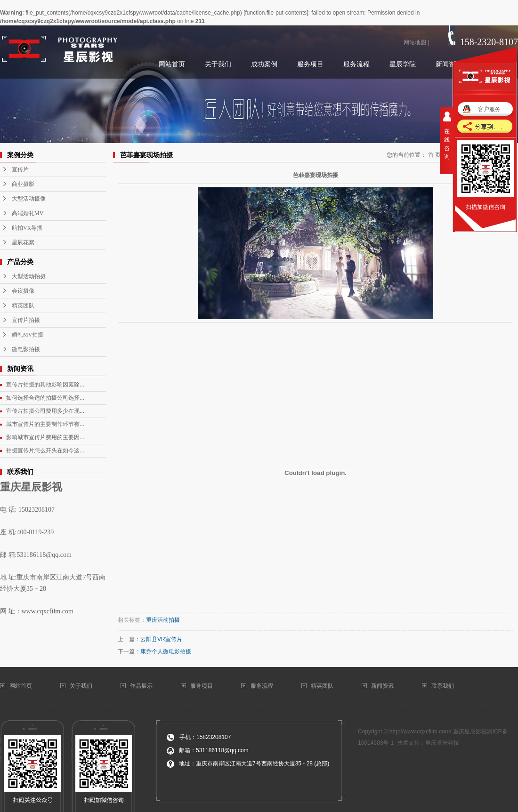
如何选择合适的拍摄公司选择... (45, 398)
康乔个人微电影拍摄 (166, 651)
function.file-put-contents (276, 13)
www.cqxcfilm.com (48, 611)
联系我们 (443, 686)
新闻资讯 (382, 686)
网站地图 (415, 42)
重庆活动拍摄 (163, 620)
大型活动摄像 (29, 199)
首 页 (434, 155)
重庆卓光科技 (442, 743)
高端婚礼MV (28, 213)
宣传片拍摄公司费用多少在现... (45, 411)
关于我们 (82, 686)
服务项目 (202, 686)
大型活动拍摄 (29, 276)
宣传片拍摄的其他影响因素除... (45, 385)
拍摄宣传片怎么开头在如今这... (45, 450)
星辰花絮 (23, 242)
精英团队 (23, 306)
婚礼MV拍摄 (28, 335)
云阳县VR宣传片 (161, 639)
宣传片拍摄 (26, 320)
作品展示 (141, 686)
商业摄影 (23, 184)
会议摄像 (23, 291)
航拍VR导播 (27, 228)
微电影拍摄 (26, 349)
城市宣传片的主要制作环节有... (45, 424)
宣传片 (20, 169)
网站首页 (21, 686)
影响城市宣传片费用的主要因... (45, 437)
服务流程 (262, 686)
